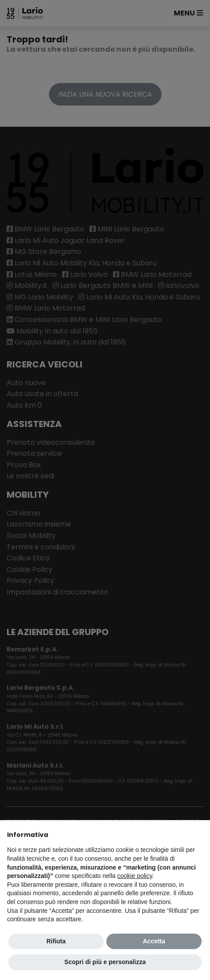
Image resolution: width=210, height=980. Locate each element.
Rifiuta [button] (56, 941)
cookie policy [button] (135, 876)
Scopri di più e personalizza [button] (105, 962)
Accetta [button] (154, 941)
